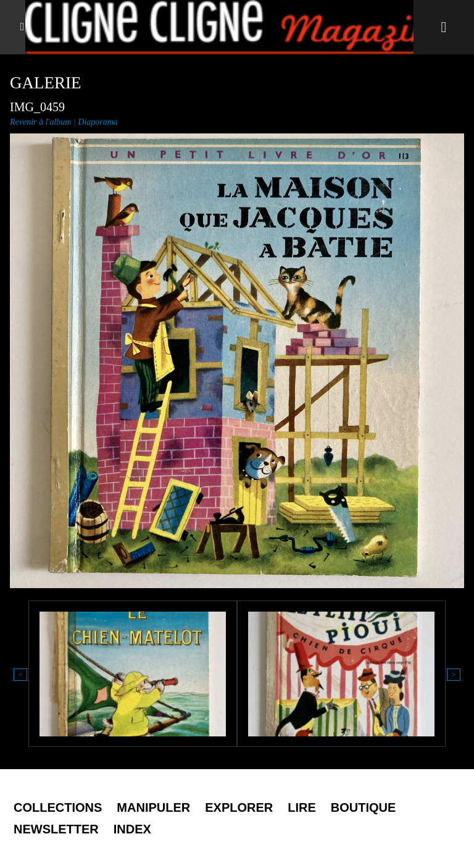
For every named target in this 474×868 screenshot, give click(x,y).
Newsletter (56, 829)
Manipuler (153, 807)
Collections (58, 807)
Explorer (239, 807)
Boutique (364, 807)
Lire (302, 807)
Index (132, 829)
